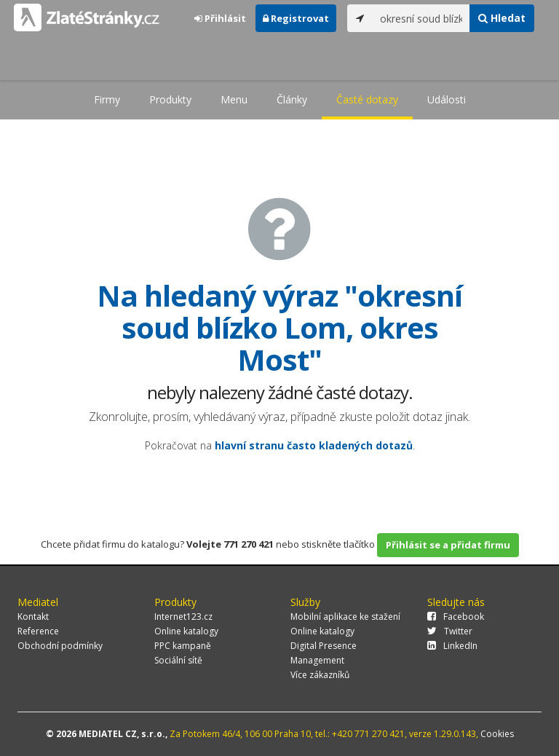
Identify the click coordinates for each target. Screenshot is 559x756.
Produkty (170, 99)
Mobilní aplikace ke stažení (345, 617)
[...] (421, 18)
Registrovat (296, 18)
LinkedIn (452, 646)
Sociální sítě (178, 660)
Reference (38, 631)
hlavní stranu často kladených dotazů (314, 445)
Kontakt (33, 617)
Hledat (502, 18)
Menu (234, 99)
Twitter (450, 631)
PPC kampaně (183, 646)
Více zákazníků (320, 675)
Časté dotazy (367, 99)
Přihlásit (220, 18)
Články (292, 99)
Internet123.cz (183, 617)
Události (447, 99)
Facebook (456, 617)
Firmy (107, 99)
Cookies (497, 734)
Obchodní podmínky (60, 646)
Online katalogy (186, 631)
